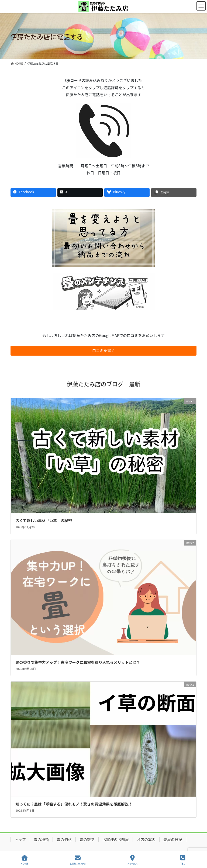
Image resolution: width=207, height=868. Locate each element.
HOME (25, 860)
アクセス (132, 860)
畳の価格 (64, 839)
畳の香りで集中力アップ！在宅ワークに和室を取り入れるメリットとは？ (78, 662)
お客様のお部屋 (116, 839)
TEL (183, 860)
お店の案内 (146, 839)
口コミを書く (103, 350)
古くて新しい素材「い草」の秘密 (44, 520)
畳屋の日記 (173, 839)
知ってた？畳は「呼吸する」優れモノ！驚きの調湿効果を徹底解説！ (74, 804)
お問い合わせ (78, 860)
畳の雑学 (87, 839)
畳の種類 (41, 839)
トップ (20, 839)
